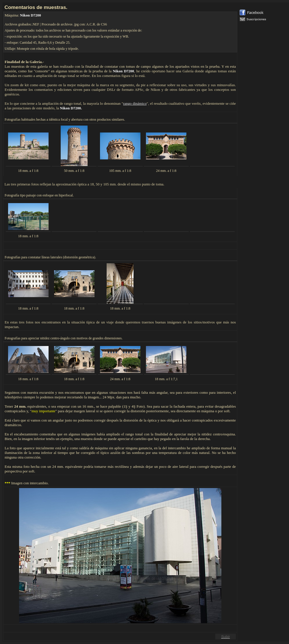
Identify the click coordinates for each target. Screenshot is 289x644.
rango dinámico (135, 103)
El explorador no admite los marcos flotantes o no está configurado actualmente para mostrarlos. (263, 162)
